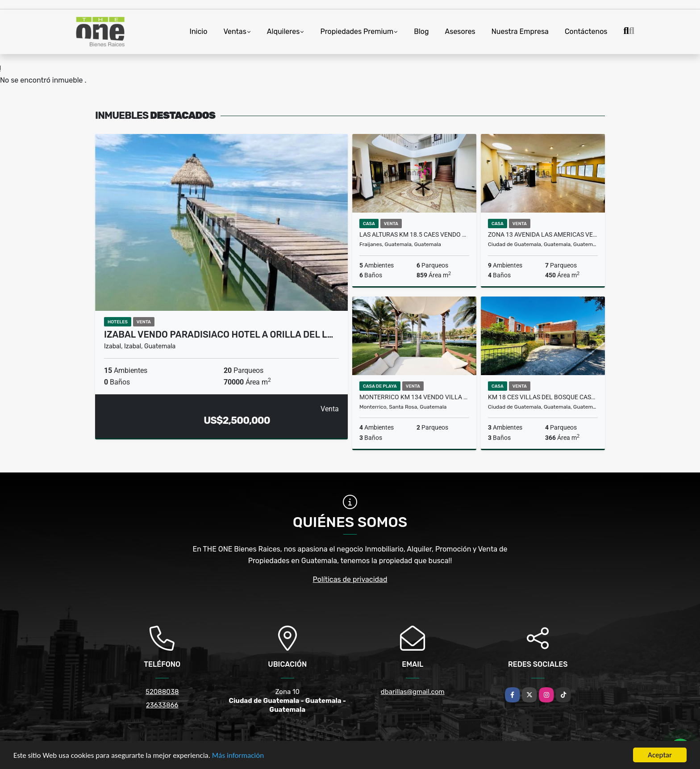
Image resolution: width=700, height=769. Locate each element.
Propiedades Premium (357, 31)
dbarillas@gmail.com (413, 692)
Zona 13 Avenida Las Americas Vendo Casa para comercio (543, 234)
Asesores (460, 31)
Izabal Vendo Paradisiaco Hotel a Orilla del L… (219, 334)
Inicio (199, 31)
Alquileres (283, 31)
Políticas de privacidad (350, 579)
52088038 (162, 692)
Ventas (235, 31)
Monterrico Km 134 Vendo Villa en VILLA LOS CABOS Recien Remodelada (414, 397)
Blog (421, 31)
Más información (238, 756)
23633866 (162, 705)
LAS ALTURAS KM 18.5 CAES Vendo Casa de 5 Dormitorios (414, 234)
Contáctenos (586, 31)
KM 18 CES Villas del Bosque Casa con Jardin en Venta (543, 397)
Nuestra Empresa (520, 31)
